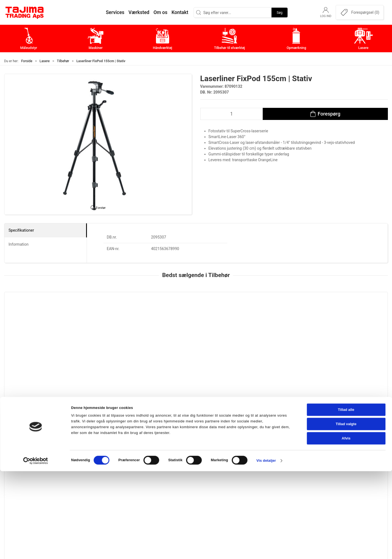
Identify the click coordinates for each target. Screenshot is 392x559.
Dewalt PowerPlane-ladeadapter (269, 355)
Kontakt (278, 466)
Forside (27, 61)
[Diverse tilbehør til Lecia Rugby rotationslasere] (118, 320)
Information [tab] (19, 244)
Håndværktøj (155, 475)
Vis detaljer (266, 549)
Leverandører (283, 483)
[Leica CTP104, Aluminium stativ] (351, 320)
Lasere (45, 61)
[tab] (189, 393)
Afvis (346, 526)
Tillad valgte (346, 512)
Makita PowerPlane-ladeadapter (191, 355)
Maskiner (152, 466)
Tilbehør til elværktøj (163, 483)
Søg (280, 12)
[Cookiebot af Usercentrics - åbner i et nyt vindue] (36, 549)
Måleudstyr (154, 458)
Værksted (280, 475)
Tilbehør (63, 61)
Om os (277, 458)
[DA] (25, 12)
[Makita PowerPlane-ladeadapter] (196, 320)
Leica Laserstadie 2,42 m (30, 355)
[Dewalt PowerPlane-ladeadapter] (274, 320)
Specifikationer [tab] (21, 230)
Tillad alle (346, 498)
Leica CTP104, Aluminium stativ (347, 355)
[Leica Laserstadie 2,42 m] (41, 320)
